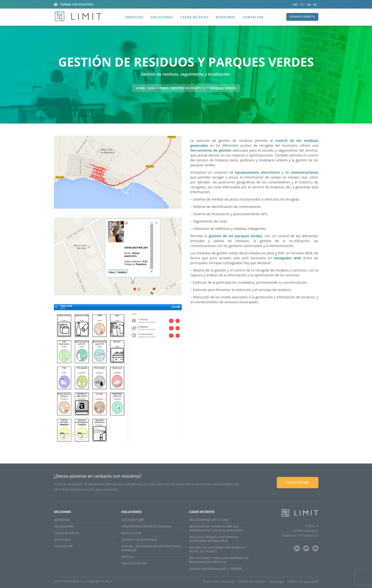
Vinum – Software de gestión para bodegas (151, 548)
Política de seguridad (303, 581)
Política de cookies (252, 581)
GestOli (128, 557)
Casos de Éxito (66, 533)
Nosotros (226, 17)
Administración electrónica (146, 526)
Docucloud (132, 533)
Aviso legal (276, 581)
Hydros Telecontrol (139, 540)
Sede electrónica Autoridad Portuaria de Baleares (214, 539)
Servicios (135, 17)
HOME (140, 88)
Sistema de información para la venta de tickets (217, 549)
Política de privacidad (219, 581)
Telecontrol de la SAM (209, 520)
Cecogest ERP (133, 520)
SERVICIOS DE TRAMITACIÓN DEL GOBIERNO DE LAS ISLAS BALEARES (216, 528)
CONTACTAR (297, 482)
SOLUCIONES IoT (134, 563)
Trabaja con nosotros (77, 4)
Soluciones (162, 17)
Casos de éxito (194, 17)
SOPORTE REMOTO (302, 17)
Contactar (253, 17)
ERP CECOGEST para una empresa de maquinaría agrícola (219, 560)
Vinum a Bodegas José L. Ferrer (216, 569)
